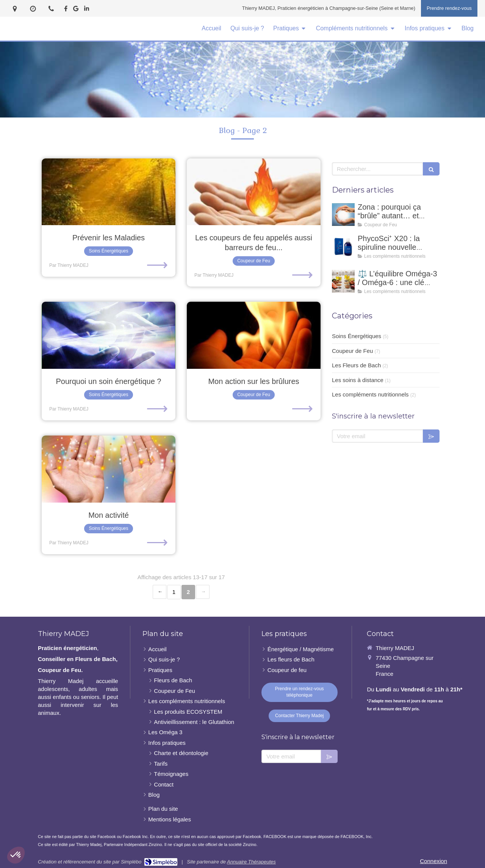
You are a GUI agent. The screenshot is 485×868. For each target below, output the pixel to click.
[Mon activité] (109, 469)
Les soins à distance (358, 380)
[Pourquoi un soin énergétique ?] (109, 335)
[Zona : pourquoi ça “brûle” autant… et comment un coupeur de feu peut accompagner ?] (343, 215)
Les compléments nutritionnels (370, 394)
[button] (16, 855)
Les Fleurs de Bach (356, 365)
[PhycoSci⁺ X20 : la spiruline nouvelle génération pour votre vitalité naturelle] (343, 246)
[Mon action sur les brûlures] (254, 335)
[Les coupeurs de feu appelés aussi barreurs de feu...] (254, 192)
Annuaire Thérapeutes (251, 862)
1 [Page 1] (174, 592)
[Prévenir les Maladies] (109, 192)
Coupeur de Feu (352, 351)
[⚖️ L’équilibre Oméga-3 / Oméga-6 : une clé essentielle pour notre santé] (343, 281)
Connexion (433, 861)
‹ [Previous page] (160, 592)
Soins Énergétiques (357, 336)
